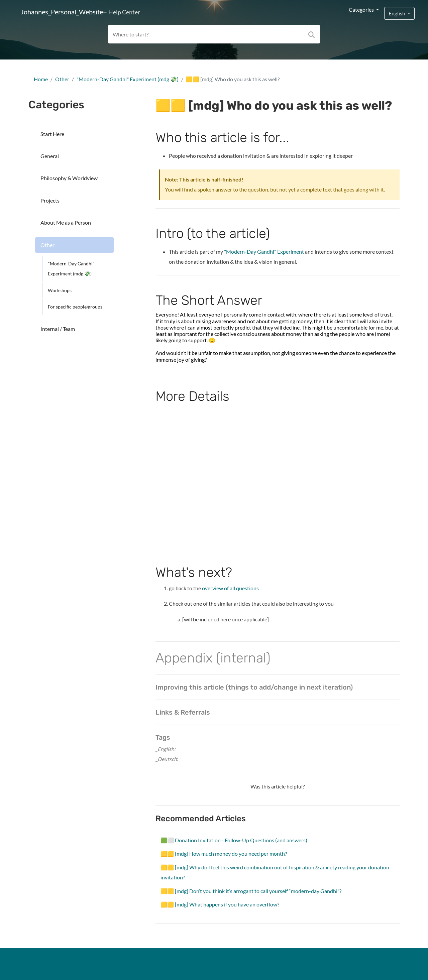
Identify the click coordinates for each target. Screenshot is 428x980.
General (50, 156)
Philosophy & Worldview (69, 178)
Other (62, 79)
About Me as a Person (66, 222)
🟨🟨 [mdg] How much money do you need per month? (224, 853)
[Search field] (214, 34)
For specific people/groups (75, 307)
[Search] (313, 34)
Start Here (52, 134)
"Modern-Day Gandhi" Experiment (264, 252)
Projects (50, 200)
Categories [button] (362, 10)
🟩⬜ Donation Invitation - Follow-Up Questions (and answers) (234, 840)
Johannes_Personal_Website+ (80, 12)
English (397, 13)
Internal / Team (58, 329)
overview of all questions (230, 588)
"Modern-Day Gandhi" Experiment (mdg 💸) (128, 79)
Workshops (60, 290)
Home (41, 79)
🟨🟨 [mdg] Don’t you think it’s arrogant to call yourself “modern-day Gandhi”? (251, 891)
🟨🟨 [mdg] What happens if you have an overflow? (220, 904)
